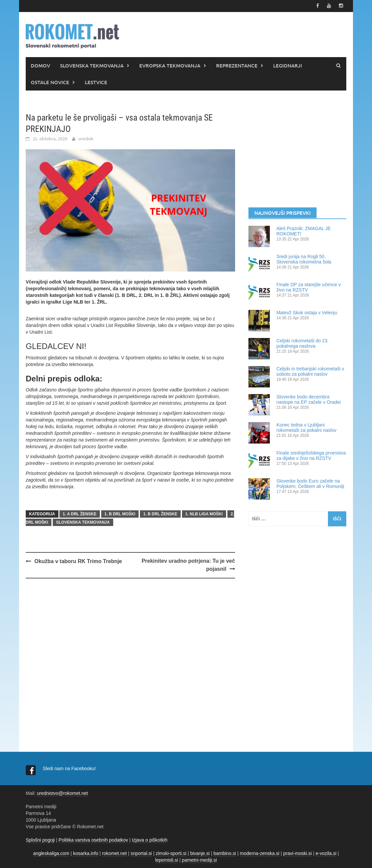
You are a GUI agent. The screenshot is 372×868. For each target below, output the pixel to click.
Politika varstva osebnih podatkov (94, 840)
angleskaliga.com (51, 853)
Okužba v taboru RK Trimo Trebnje (78, 561)
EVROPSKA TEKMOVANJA (170, 65)
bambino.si (225, 853)
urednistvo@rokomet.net (62, 793)
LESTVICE (96, 82)
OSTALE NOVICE (50, 82)
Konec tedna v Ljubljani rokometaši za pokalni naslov (307, 427)
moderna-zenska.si (259, 853)
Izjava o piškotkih (150, 840)
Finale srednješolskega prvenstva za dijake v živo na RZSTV (311, 455)
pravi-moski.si (298, 853)
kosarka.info (86, 853)
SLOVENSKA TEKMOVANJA (92, 65)
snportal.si (141, 853)
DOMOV (40, 65)
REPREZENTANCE (237, 65)
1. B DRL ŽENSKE (160, 514)
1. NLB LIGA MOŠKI (204, 514)
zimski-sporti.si (171, 853)
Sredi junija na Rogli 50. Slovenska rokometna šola (304, 259)
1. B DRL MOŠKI (120, 514)
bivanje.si (200, 853)
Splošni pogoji (40, 840)
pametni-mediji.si (199, 860)
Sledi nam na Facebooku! (70, 768)
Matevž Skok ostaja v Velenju (307, 312)
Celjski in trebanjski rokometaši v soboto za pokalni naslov (310, 371)
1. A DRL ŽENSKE (80, 514)
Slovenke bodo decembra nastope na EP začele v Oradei (309, 399)
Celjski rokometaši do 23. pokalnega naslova (303, 343)
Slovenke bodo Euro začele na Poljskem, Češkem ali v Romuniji (310, 483)
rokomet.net (115, 853)
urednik (86, 139)
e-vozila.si (326, 853)
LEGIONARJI (288, 65)
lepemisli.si (167, 860)
